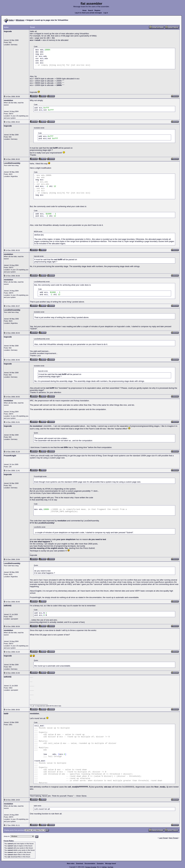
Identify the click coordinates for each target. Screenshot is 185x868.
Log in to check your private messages (88, 13)
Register (97, 10)
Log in (106, 13)
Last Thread (163, 838)
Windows (20, 20)
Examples (100, 864)
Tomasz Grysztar (91, 867)
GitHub (104, 867)
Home (85, 10)
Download (80, 864)
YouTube (110, 867)
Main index (71, 864)
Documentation (90, 864)
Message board (111, 864)
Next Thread (174, 838)
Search (90, 10)
